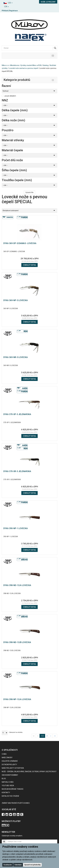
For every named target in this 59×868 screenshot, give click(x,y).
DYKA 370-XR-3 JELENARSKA (17, 471)
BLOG (4, 779)
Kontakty (6, 793)
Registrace (13, 11)
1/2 (43, 736)
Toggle (55, 80)
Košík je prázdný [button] (48, 2)
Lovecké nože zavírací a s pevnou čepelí (23, 68)
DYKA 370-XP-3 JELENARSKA (17, 414)
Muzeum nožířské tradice (13, 789)
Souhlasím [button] (8, 865)
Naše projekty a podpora (13, 768)
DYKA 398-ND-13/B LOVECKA (17, 642)
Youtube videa (8, 786)
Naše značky (7, 758)
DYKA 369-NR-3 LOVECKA (16, 357)
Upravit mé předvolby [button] (32, 865)
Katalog (46, 65)
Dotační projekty (9, 765)
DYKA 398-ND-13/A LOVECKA (17, 585)
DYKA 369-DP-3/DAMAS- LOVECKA (20, 243)
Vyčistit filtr (29, 192)
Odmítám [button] (18, 865)
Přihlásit (5, 11)
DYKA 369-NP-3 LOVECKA (16, 300)
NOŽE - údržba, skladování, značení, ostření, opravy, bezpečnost (29, 772)
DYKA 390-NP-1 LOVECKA (16, 528)
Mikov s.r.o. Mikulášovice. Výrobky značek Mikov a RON (22, 65)
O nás (4, 754)
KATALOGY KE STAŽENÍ (10, 796)
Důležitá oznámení (10, 761)
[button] (15, 3)
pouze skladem (10, 96)
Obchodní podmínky (10, 775)
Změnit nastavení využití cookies (16, 803)
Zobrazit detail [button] (29, 265)
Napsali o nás (8, 782)
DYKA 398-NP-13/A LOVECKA (17, 699)
